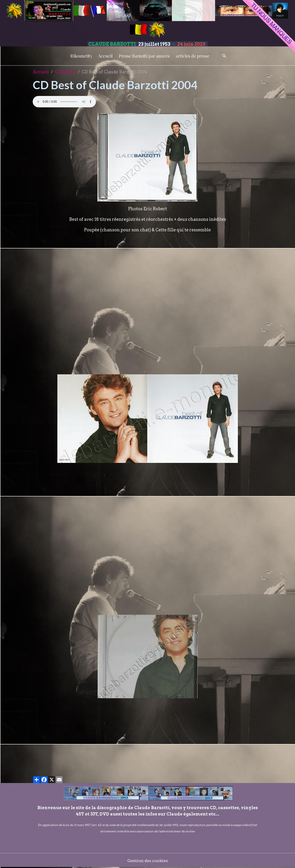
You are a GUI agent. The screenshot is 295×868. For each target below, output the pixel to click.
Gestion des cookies (147, 861)
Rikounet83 (81, 56)
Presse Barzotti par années (144, 56)
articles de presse (193, 56)
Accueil (105, 56)
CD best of (65, 72)
